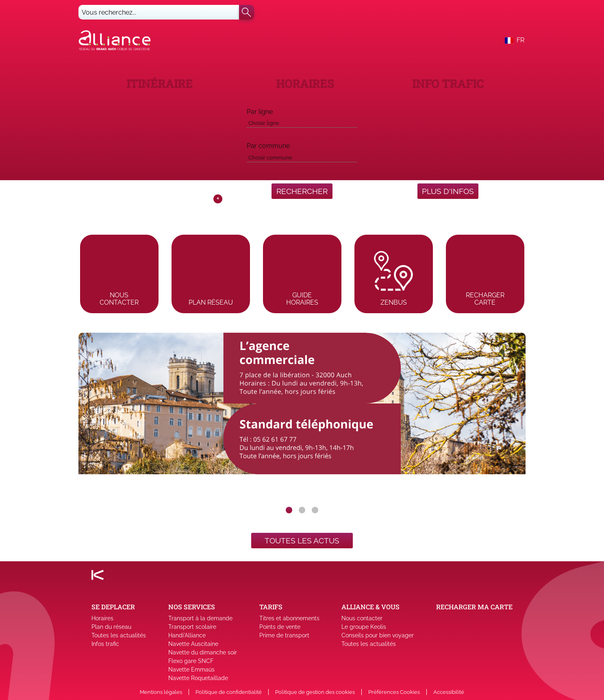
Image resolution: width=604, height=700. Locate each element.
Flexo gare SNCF (191, 661)
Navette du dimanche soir (203, 652)
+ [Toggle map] (218, 199)
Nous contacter (362, 618)
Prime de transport (284, 635)
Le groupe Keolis (364, 627)
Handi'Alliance (187, 635)
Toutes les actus (302, 541)
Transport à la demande (200, 618)
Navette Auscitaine (193, 644)
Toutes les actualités (119, 635)
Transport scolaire (192, 627)
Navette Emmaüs (191, 669)
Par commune (268, 146)
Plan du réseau (111, 627)
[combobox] (302, 122)
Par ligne (260, 112)
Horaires (102, 618)
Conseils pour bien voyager (378, 635)
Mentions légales (161, 692)
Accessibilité (449, 692)
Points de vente (280, 627)
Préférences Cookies (394, 692)
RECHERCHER (302, 191)
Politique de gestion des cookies (315, 692)
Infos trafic (105, 644)
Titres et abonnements (289, 618)
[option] (302, 417)
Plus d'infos (448, 191)
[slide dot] (289, 510)
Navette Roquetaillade (198, 678)
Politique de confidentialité (229, 692)
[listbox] (302, 417)
